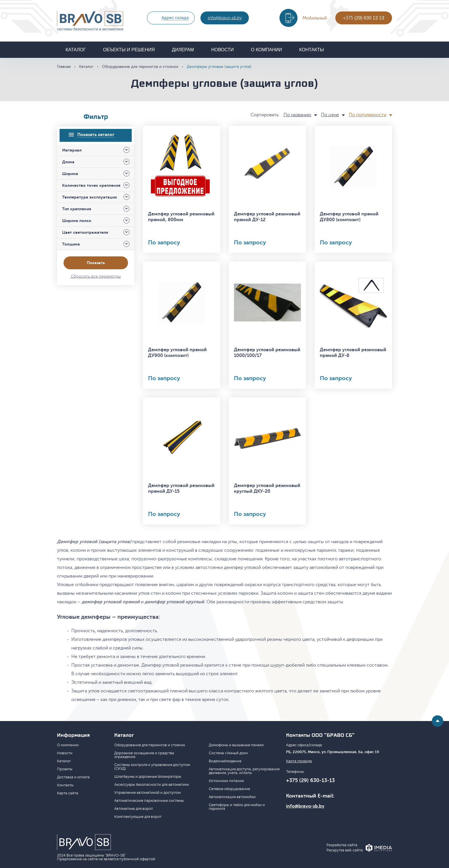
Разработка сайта (342, 845)
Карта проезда (299, 761)
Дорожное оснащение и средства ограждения (144, 755)
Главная (64, 67)
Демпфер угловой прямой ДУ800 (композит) (349, 217)
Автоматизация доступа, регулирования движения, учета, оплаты (244, 771)
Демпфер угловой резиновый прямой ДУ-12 (267, 217)
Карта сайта (68, 793)
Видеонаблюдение (225, 761)
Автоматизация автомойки (232, 797)
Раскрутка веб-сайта (345, 850)
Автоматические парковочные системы (149, 801)
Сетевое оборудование (229, 789)
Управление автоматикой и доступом (147, 793)
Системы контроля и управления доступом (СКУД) (152, 767)
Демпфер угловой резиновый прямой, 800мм (181, 217)
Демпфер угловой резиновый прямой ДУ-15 (181, 488)
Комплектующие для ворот (138, 817)
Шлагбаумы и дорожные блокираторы (148, 777)
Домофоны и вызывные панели (236, 745)
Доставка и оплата (73, 777)
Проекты (65, 769)
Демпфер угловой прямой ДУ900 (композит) (177, 353)
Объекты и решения (129, 50)
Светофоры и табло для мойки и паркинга (237, 807)
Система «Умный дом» (229, 753)
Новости (222, 50)
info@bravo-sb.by (225, 18)
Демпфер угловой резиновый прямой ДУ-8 (353, 353)
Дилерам (183, 50)
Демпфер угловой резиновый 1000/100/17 (267, 353)
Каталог (76, 50)
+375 (364, 18)
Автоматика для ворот (134, 809)
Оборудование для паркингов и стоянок (140, 67)
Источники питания (226, 781)
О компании (266, 50)
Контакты (312, 50)
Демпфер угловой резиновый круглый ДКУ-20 (267, 488)
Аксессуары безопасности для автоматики (152, 785)
